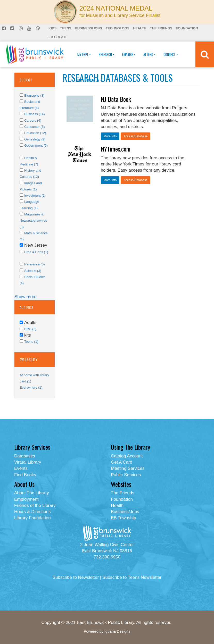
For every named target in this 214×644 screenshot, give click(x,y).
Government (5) (36, 145)
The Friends (161, 28)
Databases (25, 456)
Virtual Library (28, 462)
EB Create (58, 37)
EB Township (124, 518)
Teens (66, 28)
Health (140, 28)
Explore (129, 54)
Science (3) (33, 271)
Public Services (126, 475)
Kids (52, 28)
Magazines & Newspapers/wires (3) (33, 221)
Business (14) (34, 114)
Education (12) (35, 133)
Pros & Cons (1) (36, 252)
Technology (118, 28)
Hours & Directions (32, 512)
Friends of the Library (35, 505)
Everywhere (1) (31, 387)
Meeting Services (128, 468)
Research (107, 54)
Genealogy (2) (35, 139)
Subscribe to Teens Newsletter (132, 577)
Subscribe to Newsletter (76, 577)
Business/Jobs (88, 28)
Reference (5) (34, 264)
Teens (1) (31, 342)
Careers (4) (33, 120)
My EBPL (84, 54)
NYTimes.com (116, 149)
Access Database (135, 136)
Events (21, 468)
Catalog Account (127, 456)
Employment (26, 499)
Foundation (187, 28)
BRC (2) (30, 329)
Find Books (25, 475)
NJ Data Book (116, 99)
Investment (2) (35, 195)
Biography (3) (34, 95)
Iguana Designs (117, 631)
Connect (171, 54)
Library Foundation (32, 518)
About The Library (32, 493)
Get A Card (122, 462)
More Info (110, 136)
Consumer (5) (34, 127)
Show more (26, 297)
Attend (150, 54)
